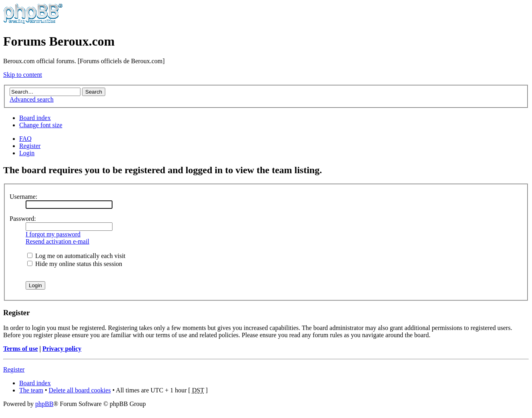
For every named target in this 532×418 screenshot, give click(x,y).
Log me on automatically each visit (76, 256)
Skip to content (23, 75)
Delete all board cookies (80, 390)
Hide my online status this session (75, 264)
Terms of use (21, 349)
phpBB (44, 404)
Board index (35, 118)
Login (27, 153)
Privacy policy (62, 349)
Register (30, 146)
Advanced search (32, 99)
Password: (23, 219)
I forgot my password (53, 234)
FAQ (25, 139)
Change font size (41, 125)
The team (31, 390)
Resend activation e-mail (57, 241)
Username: (23, 197)
